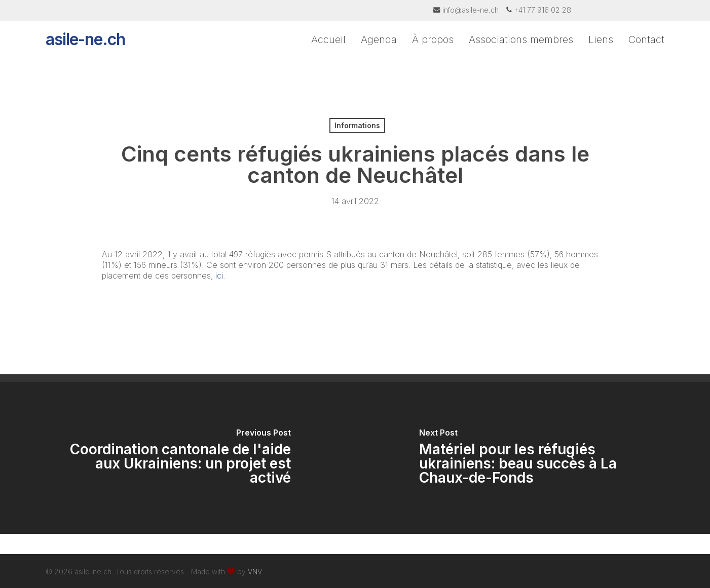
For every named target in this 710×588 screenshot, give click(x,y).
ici (218, 276)
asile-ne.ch (85, 51)
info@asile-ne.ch (471, 10)
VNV (255, 572)
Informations (357, 125)
